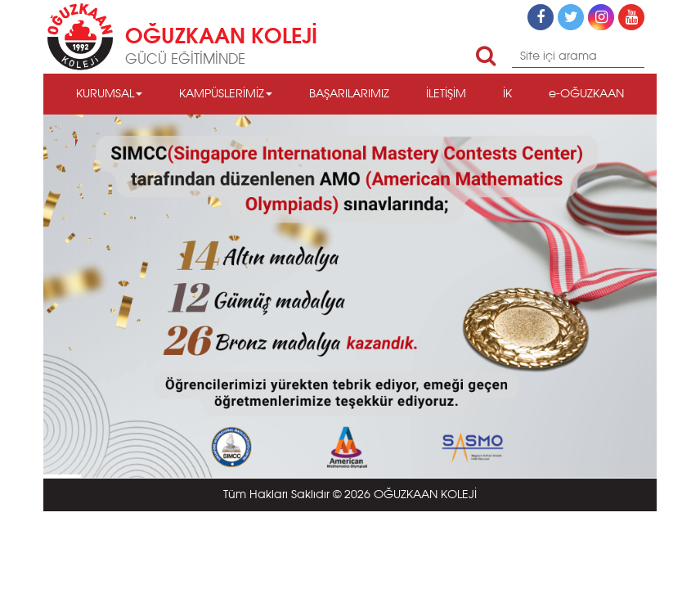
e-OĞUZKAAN (586, 94)
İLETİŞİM (446, 94)
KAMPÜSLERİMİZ (226, 94)
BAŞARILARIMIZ (349, 94)
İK (507, 94)
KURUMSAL (109, 94)
